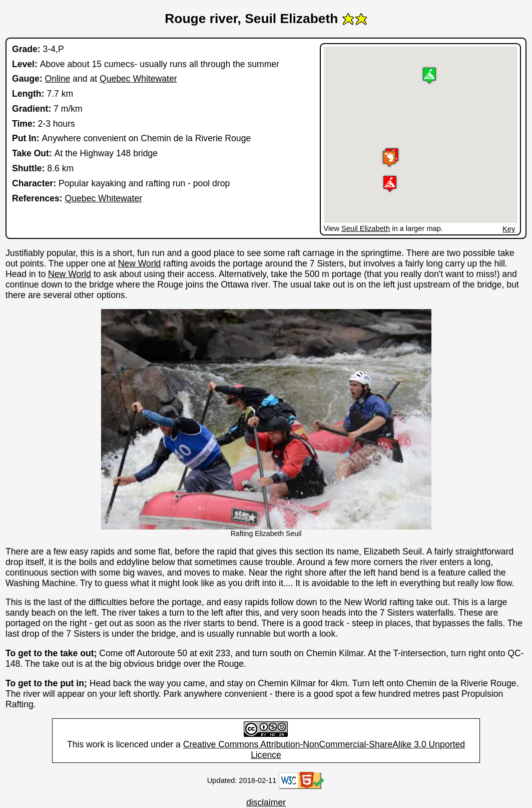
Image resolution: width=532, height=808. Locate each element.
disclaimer (266, 802)
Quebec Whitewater (138, 79)
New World (140, 263)
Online (57, 79)
